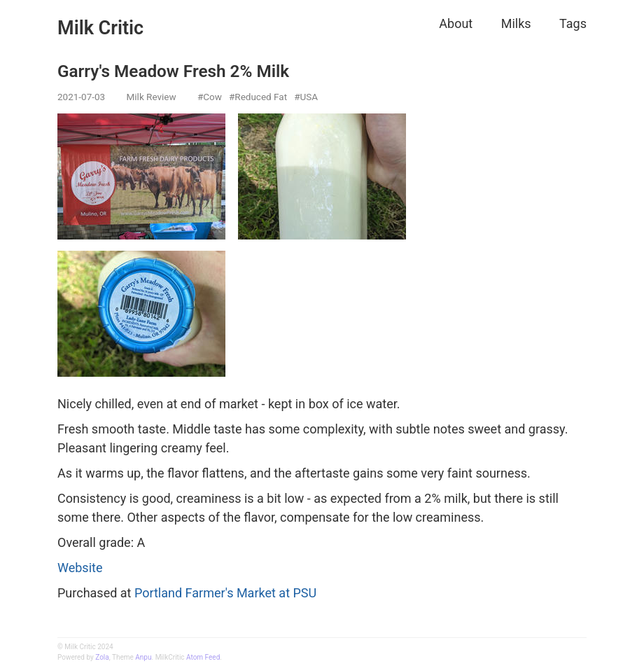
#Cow (210, 97)
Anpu (143, 657)
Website (80, 568)
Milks (516, 23)
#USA (306, 97)
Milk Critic (100, 28)
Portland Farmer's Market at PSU (225, 593)
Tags (573, 23)
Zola (102, 657)
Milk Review (152, 97)
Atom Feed (203, 657)
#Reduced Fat (258, 97)
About (456, 23)
